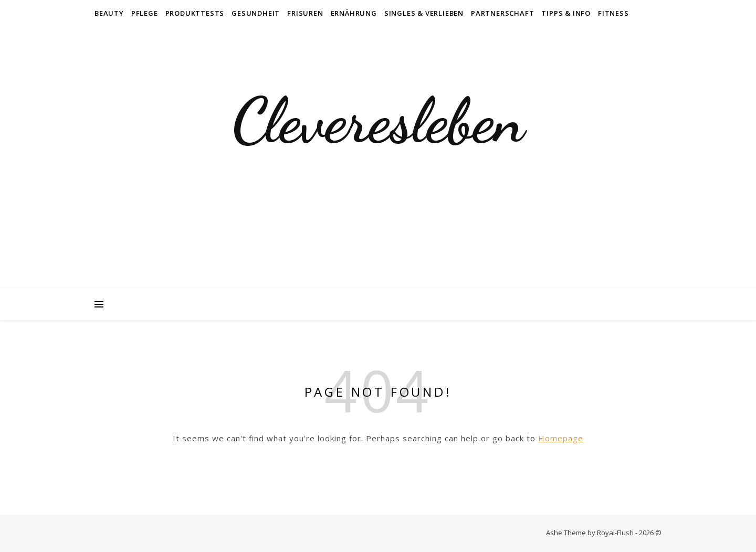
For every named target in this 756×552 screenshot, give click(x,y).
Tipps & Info (566, 13)
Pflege (145, 13)
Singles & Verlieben (424, 13)
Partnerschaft (502, 13)
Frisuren (305, 13)
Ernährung (354, 13)
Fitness (613, 13)
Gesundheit (256, 13)
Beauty (109, 13)
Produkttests (195, 13)
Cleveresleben (378, 121)
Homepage (561, 438)
